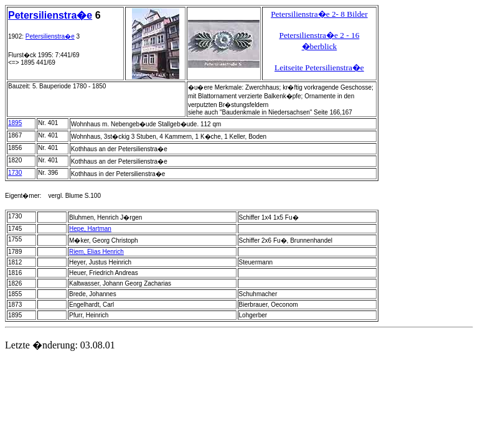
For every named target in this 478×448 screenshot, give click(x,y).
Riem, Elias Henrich (96, 252)
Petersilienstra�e (50, 15)
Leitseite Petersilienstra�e (319, 68)
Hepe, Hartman (90, 229)
